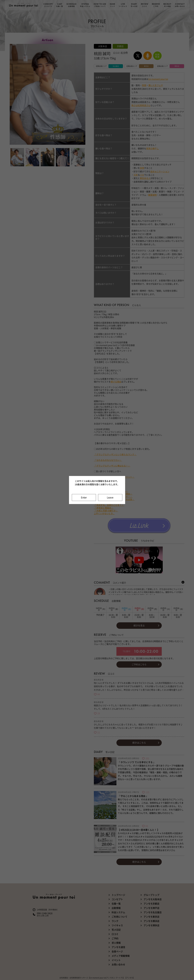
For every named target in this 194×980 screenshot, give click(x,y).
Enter (84, 498)
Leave (110, 498)
